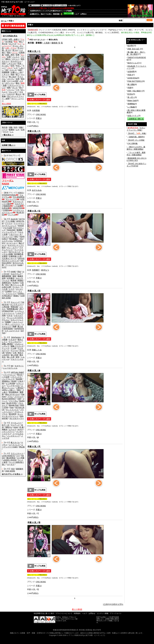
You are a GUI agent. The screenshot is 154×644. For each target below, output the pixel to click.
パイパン (11, 90)
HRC (16, 237)
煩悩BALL (6, 381)
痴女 (9, 52)
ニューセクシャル (10, 368)
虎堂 (18, 357)
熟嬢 (14, 326)
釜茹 (14, 276)
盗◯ (18, 74)
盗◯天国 (14, 355)
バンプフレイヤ (8, 379)
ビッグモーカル (13, 386)
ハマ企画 (18, 206)
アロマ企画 (7, 228)
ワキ (18, 90)
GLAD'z (16, 283)
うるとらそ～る (15, 234)
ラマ (18, 456)
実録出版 (14, 307)
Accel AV (14, 219)
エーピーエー (12, 243)
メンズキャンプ (13, 436)
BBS (19, 390)
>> (8, 135)
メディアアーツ (8, 432)
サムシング (15, 302)
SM (7, 70)
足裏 (9, 57)
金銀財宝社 (6, 283)
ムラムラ (13, 429)
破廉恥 (12, 130)
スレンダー (13, 92)
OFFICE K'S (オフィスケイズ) (13, 260)
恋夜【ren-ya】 (134, 49)
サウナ (6, 132)
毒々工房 (11, 357)
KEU (7, 285)
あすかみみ (37, 190)
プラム (10, 397)
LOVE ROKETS (8, 456)
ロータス (11, 464)
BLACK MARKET (9, 399)
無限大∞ (9, 427)
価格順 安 (56, 43)
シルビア (20, 313)
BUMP (14, 381)
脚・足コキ (6, 50)
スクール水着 (13, 81)
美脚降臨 (131, 104)
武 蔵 (21, 427)
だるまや (13, 340)
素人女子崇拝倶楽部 (12, 327)
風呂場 (5, 127)
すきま (10, 315)
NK (12, 366)
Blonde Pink (14, 405)
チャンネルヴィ (15, 342)
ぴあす (21, 381)
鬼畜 (5, 85)
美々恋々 (131, 97)
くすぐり (6, 74)
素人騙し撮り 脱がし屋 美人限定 (136, 53)
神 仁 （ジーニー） (13, 324)
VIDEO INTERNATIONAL (13, 194)
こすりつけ (12, 63)
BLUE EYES (11, 403)
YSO (13, 469)
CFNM (5, 39)
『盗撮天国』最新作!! (136, 137)
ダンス (15, 88)
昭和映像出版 (13, 309)
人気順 (47, 43)
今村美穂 (36, 110)
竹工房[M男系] (19, 197)
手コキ (20, 48)
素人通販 (131, 84)
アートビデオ (11, 265)
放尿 (20, 70)
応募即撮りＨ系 (15, 256)
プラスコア (19, 397)
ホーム (4, 21)
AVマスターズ (15, 252)
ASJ (22, 239)
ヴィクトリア (7, 237)
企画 (18, 79)
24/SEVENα (132, 78)
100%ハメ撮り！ (9, 390)
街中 (16, 127)
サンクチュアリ (17, 304)
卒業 (129, 88)
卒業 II (39, 118)
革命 (19, 272)
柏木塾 (130, 46)
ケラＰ (12, 289)
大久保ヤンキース (9, 258)
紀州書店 (11, 278)
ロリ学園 (21, 458)
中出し (18, 66)
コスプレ (11, 79)
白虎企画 (6, 208)
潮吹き (8, 59)
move (16, 427)
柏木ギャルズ (133, 63)
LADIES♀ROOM (10, 460)
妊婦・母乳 (10, 55)
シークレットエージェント (13, 312)
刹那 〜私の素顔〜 (135, 91)
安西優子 (36, 270)
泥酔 (11, 127)
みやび (20, 429)
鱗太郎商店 (11, 458)
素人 (21, 42)
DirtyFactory (16, 337)
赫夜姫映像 (6, 276)
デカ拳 (13, 348)
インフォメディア (9, 232)
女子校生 (9, 42)
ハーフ (5, 130)
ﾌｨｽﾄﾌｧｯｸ (11, 94)
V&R (19, 399)
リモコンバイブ (14, 85)
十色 (15, 353)
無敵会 (5, 429)
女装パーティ (133, 116)
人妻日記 (20, 388)
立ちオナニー (16, 61)
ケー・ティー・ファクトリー (12, 292)
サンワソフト (11, 199)
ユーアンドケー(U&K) (12, 446)
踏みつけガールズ (13, 394)
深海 (4, 315)
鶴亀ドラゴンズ (17, 346)
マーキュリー (16, 423)
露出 (18, 83)
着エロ (18, 94)
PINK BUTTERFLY (135, 81)
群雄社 (16, 296)
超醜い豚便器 (7, 344)
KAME (13, 272)
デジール (14, 350)
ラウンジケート (17, 453)
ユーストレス (14, 445)
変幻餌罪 (13, 414)
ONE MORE (10, 471)
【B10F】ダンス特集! (136, 140)
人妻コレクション (12, 387)
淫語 (4, 63)
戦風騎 (8, 322)
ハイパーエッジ (9, 375)
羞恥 (9, 88)
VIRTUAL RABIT (17, 372)
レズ (16, 68)
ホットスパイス (12, 410)
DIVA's (9, 353)
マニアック (15, 425)
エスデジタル (7, 241)
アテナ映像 (10, 221)
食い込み (13, 77)
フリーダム (13, 401)
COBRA (6, 210)
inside (20, 265)
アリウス (9, 223)
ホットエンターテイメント (12, 415)
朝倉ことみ (37, 350)
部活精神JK (14, 392)
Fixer (12, 407)
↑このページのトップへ (113, 604)
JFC (21, 309)
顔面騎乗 (6, 72)
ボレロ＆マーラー (17, 418)
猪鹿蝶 (19, 230)
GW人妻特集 (133, 144)
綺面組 (20, 280)
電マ (21, 88)
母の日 (20, 375)
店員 (23, 130)
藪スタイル (15, 443)
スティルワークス (12, 331)
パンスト (16, 57)
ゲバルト (16, 287)
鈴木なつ (45, 270)
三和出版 (6, 307)
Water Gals (132, 101)
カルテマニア (16, 274)
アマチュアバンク (12, 249)
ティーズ (12, 215)
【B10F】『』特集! (137, 133)
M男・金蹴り (14, 39)
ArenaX (21, 226)
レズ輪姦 (131, 107)
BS (3, 383)
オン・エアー (13, 247)
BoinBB (19, 379)
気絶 (13, 74)
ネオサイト (19, 366)
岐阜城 (13, 280)
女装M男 (131, 72)
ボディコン (10, 83)
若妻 (18, 55)
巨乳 (13, 66)
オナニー (16, 59)
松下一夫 (6, 425)
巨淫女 (130, 94)
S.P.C (4, 267)
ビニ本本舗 (10, 383)
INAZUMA (11, 230)
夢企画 (22, 447)
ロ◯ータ (13, 44)
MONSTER (18, 208)
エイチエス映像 (13, 253)
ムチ (18, 130)
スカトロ (13, 70)
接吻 (21, 127)
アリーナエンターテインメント (13, 224)
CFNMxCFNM (8, 311)
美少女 (5, 44)
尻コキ (15, 50)
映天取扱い (14, 239)
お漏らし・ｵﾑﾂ (17, 72)
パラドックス (16, 377)
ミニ (12, 132)
